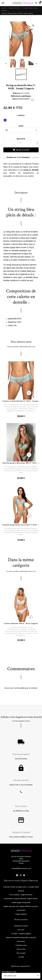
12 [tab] (14, 655)
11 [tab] (38, 652)
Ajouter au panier (21, 150)
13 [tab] (18, 655)
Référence (17, 93)
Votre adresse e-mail (9, 972)
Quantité (21, 139)
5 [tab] (18, 652)
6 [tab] (21, 652)
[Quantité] (21, 143)
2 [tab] (8, 652)
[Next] (36, 64)
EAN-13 (15, 99)
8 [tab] (28, 652)
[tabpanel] (21, 614)
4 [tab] (14, 652)
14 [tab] (21, 655)
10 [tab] (34, 652)
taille (21, 126)
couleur (21, 115)
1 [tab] (4, 652)
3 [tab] (11, 652)
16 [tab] (28, 655)
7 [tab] (24, 652)
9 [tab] (31, 652)
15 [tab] (24, 655)
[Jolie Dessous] (23, 3)
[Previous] (6, 64)
